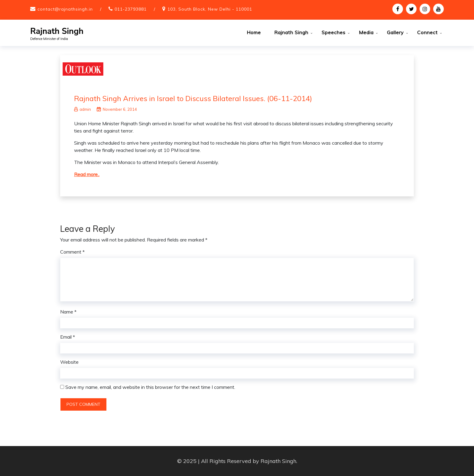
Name (68, 312)
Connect (427, 32)
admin (83, 109)
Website (69, 362)
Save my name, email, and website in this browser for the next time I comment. (150, 387)
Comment (72, 252)
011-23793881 (131, 9)
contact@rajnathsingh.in (65, 9)
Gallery (395, 32)
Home (254, 32)
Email (68, 337)
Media (366, 32)
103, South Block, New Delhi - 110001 (210, 9)
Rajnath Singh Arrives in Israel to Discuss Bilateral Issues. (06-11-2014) (193, 98)
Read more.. (87, 174)
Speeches (334, 32)
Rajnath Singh (57, 31)
